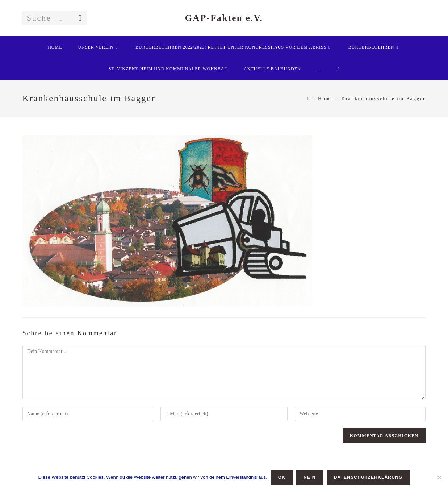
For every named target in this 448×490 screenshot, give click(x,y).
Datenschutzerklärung (368, 477)
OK (282, 477)
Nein (309, 477)
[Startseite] (309, 98)
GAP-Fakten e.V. (224, 18)
